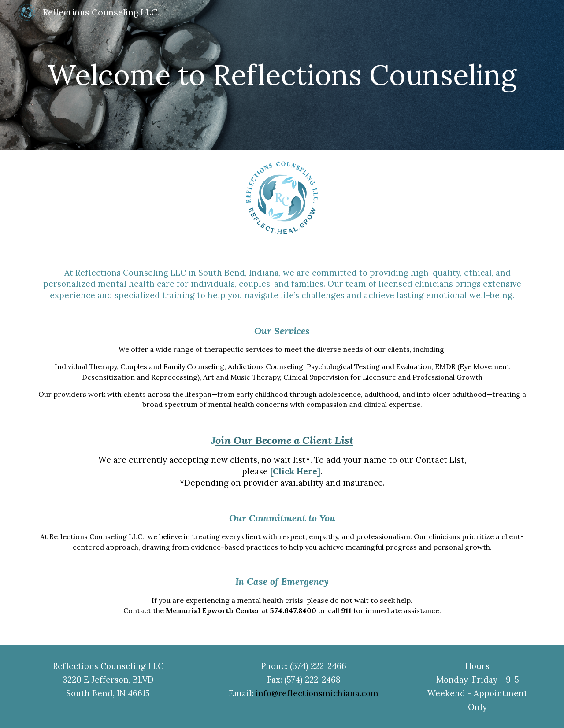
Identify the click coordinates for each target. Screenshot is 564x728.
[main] (282, 75)
